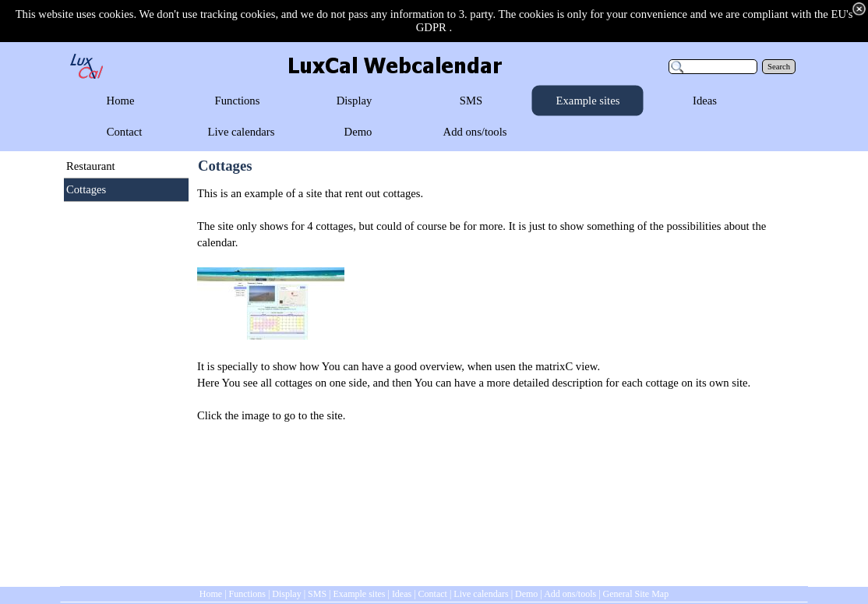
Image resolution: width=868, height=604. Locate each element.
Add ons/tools (570, 594)
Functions (247, 594)
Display (286, 594)
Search (779, 67)
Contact (433, 594)
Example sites (359, 594)
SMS (317, 594)
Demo (526, 594)
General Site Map (636, 594)
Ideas (402, 594)
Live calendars (481, 594)
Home (211, 594)
